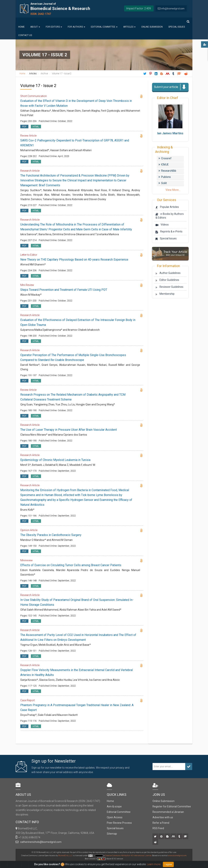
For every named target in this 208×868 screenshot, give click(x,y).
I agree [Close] (168, 864)
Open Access (115, 817)
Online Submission (152, 27)
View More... (173, 190)
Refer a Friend (161, 823)
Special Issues (177, 27)
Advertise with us (163, 817)
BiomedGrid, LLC (66, 856)
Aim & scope (114, 806)
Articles (129, 27)
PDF (24, 127)
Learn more (154, 864)
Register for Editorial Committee (172, 806)
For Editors (54, 27)
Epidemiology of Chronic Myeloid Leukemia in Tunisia (55, 460)
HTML (36, 127)
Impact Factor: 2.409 (139, 8)
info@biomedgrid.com (173, 9)
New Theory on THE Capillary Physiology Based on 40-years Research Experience (74, 260)
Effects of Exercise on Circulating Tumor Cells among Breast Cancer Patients (71, 565)
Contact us (25, 35)
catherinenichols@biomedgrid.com (40, 842)
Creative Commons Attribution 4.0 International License (128, 856)
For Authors (76, 27)
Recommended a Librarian (168, 812)
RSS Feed (158, 828)
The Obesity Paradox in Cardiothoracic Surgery (51, 535)
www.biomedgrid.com (177, 856)
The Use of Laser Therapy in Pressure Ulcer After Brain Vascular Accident (69, 430)
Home (21, 27)
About (35, 27)
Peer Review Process (119, 823)
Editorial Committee (104, 27)
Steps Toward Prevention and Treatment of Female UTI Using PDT (64, 290)
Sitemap (112, 834)
